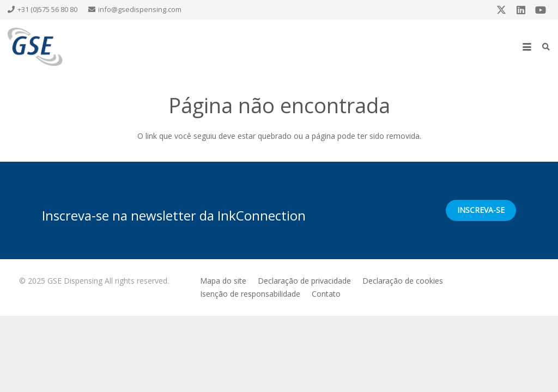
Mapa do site (223, 281)
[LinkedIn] (521, 10)
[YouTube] (541, 10)
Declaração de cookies (403, 281)
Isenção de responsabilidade (250, 294)
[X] (501, 10)
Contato (326, 294)
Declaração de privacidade (304, 281)
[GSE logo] (35, 47)
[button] (527, 47)
